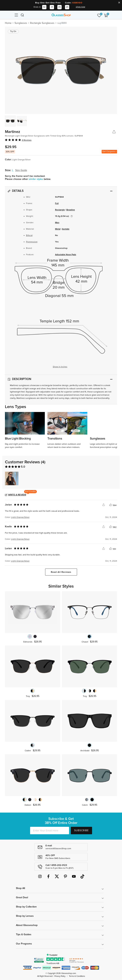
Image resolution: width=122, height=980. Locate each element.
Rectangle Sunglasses (42, 23)
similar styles (36, 179)
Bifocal (29, 235)
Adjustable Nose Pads (66, 255)
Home (8, 23)
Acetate (66, 229)
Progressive (32, 242)
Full (57, 204)
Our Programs (24, 944)
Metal (58, 229)
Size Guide (21, 170)
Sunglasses (21, 23)
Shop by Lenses (25, 916)
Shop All (20, 888)
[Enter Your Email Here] (50, 831)
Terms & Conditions (77, 976)
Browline (71, 210)
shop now (80, 7)
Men (57, 223)
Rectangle (60, 210)
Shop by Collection (26, 907)
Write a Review (17, 495)
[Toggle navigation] (16, 15)
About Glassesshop (27, 925)
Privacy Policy (60, 976)
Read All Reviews (61, 572)
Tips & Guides (24, 935)
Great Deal (22, 898)
